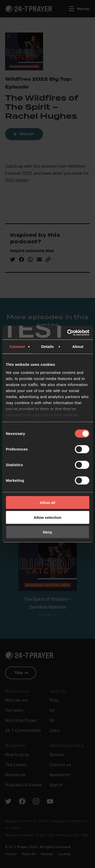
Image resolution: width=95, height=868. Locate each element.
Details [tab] (48, 347)
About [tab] (78, 347)
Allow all (48, 503)
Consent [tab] (17, 347)
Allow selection (48, 517)
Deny (48, 532)
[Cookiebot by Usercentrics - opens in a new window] (68, 333)
